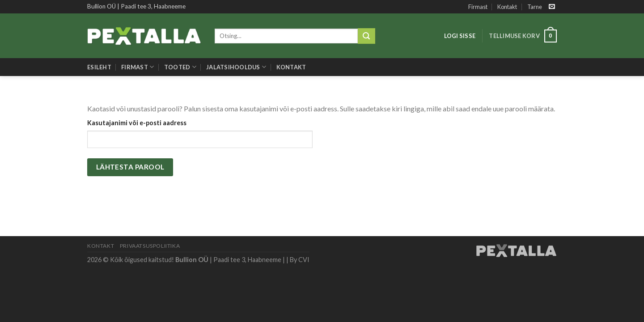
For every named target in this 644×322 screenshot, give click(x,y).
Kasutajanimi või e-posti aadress (137, 123)
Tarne (535, 7)
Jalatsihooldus (236, 67)
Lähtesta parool (130, 167)
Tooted (180, 67)
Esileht (99, 67)
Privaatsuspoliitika (150, 246)
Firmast (478, 7)
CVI (304, 260)
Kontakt (507, 7)
